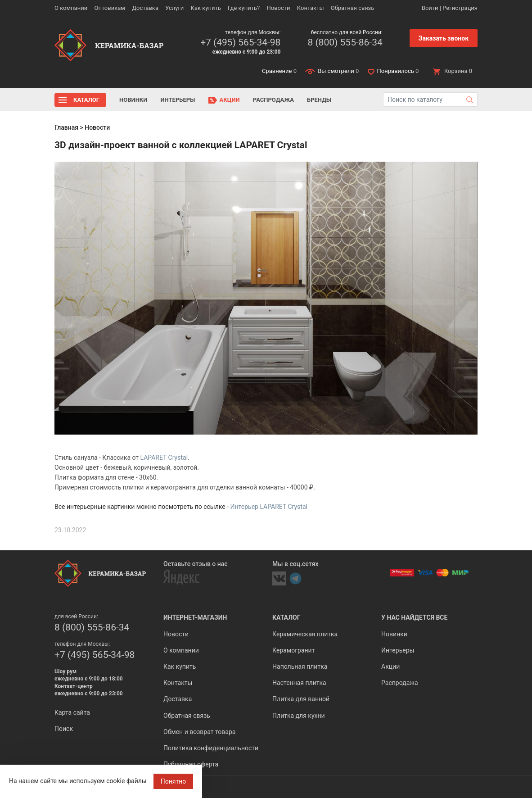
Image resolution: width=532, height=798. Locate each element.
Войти (430, 8)
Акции (230, 100)
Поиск (64, 729)
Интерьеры (178, 100)
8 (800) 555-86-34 (345, 42)
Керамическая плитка (305, 634)
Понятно (174, 781)
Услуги (174, 8)
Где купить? (244, 8)
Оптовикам (110, 8)
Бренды (319, 100)
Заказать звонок (444, 38)
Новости (278, 8)
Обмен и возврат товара (199, 732)
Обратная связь (353, 8)
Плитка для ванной (301, 699)
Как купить (206, 8)
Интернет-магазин (195, 617)
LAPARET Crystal (164, 458)
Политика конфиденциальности (211, 748)
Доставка (145, 8)
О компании (71, 8)
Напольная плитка (300, 667)
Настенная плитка (299, 683)
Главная (66, 127)
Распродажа (273, 100)
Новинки (133, 100)
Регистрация (460, 8)
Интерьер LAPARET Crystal (269, 507)
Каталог (86, 100)
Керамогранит (293, 650)
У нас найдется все (414, 617)
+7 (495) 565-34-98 (240, 42)
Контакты (311, 8)
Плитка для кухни (299, 716)
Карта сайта (72, 712)
